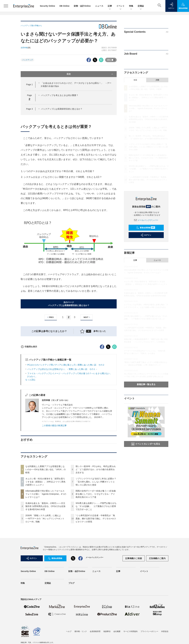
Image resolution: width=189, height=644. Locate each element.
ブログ (71, 636)
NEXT (87, 317)
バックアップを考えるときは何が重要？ (60, 95)
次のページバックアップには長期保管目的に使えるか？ (69, 304)
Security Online (47, 6)
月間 (157, 80)
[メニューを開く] (6, 6)
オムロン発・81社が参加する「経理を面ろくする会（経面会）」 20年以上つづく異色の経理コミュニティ (45, 535)
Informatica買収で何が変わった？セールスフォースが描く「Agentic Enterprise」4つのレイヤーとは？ (46, 547)
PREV (50, 317)
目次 (90, 74)
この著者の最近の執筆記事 (54, 479)
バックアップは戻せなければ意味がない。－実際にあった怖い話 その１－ (62, 422)
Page (29, 84)
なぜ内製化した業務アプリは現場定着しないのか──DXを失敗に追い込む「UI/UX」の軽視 (46, 523)
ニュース (99, 6)
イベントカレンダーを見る (146, 444)
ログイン (146, 235)
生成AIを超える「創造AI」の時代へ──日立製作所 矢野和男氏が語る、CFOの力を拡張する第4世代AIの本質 (45, 560)
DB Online (65, 6)
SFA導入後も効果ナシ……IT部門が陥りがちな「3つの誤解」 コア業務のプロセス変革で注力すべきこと (96, 560)
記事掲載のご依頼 (134, 612)
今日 (135, 80)
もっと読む (30, 433)
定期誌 (141, 6)
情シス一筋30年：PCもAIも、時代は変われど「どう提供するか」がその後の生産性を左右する (96, 523)
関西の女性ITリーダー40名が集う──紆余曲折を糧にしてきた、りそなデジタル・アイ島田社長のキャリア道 (96, 547)
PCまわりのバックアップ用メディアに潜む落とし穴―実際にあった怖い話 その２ (66, 418)
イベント (120, 6)
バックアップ (27, 60)
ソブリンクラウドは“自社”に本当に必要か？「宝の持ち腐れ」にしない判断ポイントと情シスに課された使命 (96, 535)
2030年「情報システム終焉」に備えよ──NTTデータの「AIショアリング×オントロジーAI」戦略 (45, 572)
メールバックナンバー (146, 220)
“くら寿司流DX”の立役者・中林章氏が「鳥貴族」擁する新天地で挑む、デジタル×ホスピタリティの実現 (96, 572)
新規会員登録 (146, 228)
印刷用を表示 (29, 400)
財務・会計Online (82, 6)
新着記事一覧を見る (146, 384)
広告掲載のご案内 (157, 612)
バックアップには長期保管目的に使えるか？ (62, 109)
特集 (131, 6)
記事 (110, 6)
